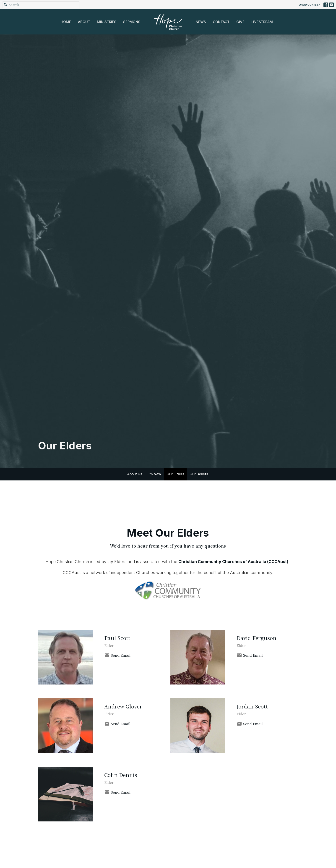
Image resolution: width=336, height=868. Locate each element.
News (201, 22)
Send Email (121, 655)
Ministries (107, 22)
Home (66, 22)
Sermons (132, 22)
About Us (135, 474)
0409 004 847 (309, 5)
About (84, 22)
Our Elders (175, 474)
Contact (221, 22)
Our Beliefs (199, 474)
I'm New (154, 474)
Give (240, 22)
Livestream (262, 22)
